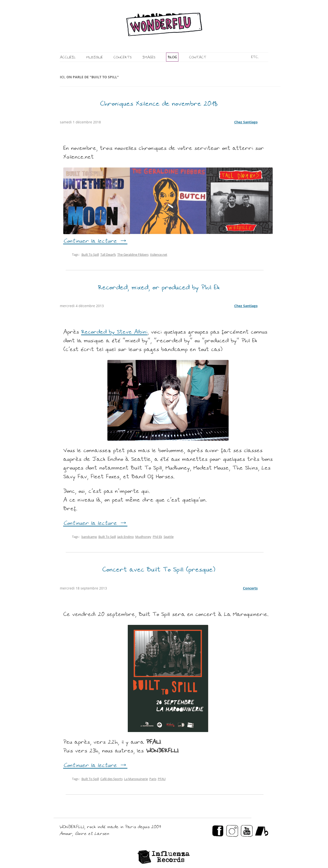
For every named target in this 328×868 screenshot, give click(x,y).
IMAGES (149, 58)
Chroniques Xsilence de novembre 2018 (159, 104)
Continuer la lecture (95, 241)
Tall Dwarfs (108, 255)
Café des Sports (112, 779)
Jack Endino (126, 537)
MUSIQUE (95, 58)
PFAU (162, 779)
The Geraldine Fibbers (133, 255)
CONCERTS (123, 58)
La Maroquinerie (136, 779)
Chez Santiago (246, 122)
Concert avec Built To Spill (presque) (159, 570)
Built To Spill (90, 255)
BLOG (172, 58)
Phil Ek (157, 537)
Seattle (169, 537)
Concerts (250, 588)
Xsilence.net (159, 255)
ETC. (255, 57)
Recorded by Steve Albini (114, 332)
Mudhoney (143, 537)
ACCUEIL (68, 58)
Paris (153, 779)
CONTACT (198, 58)
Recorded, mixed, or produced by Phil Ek (159, 288)
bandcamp (89, 537)
